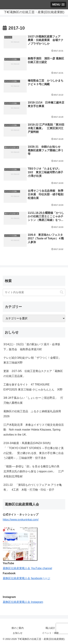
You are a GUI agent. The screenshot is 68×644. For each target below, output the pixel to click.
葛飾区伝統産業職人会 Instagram (23, 602)
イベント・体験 (50, 633)
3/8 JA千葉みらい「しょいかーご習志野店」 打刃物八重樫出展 (33, 400)
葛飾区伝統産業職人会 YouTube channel (27, 568)
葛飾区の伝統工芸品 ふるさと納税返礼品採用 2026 (34, 414)
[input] (34, 292)
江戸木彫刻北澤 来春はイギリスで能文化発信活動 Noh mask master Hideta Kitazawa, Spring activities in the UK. (34, 430)
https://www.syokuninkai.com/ (21, 520)
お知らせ (18, 633)
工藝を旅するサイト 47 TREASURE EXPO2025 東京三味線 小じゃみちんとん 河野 (33, 387)
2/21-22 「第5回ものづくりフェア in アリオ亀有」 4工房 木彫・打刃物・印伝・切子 (33, 487)
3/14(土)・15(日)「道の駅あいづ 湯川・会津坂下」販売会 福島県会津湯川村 (32, 347)
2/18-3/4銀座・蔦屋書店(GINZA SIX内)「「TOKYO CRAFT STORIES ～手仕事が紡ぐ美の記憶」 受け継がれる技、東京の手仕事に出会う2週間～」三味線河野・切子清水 (34, 450)
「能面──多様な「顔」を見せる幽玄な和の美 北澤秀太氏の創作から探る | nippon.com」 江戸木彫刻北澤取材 (34, 471)
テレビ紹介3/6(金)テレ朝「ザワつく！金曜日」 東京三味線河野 (34, 360)
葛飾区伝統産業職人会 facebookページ (26, 578)
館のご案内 (18, 628)
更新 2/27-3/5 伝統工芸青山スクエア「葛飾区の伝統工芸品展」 (33, 374)
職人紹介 (50, 628)
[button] (62, 292)
